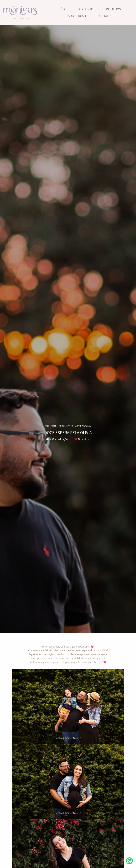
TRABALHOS (112, 9)
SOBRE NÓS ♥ (77, 16)
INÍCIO (62, 9)
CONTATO (104, 16)
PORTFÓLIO (85, 9)
